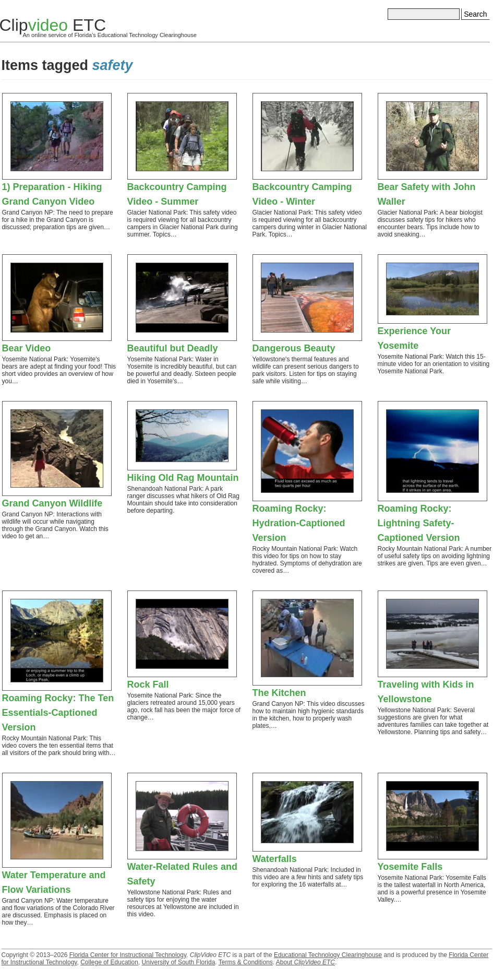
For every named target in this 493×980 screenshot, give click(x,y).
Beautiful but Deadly (173, 348)
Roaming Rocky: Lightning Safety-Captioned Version (419, 523)
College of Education (109, 962)
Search (475, 14)
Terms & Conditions (246, 962)
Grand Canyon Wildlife (52, 503)
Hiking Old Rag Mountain (183, 478)
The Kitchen (279, 693)
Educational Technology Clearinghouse (328, 955)
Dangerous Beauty (294, 348)
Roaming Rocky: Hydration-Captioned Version (299, 523)
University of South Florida (179, 962)
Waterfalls (275, 859)
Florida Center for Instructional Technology (128, 955)
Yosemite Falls (410, 867)
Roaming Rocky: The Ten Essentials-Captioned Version (58, 713)
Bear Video (27, 348)
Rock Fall (148, 684)
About (305, 962)
